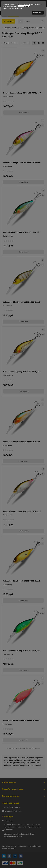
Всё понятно (38, 13)
